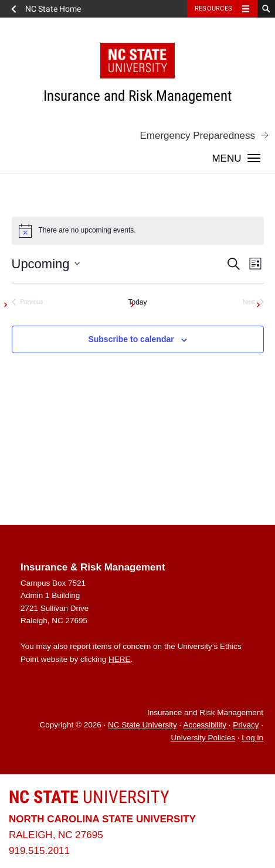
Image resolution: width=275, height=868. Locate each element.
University (89, 797)
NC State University (142, 725)
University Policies (203, 738)
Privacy (246, 725)
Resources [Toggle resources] (213, 8)
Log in (252, 738)
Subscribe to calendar (131, 339)
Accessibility (205, 725)
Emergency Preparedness (197, 136)
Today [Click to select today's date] (137, 302)
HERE (120, 659)
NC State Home (53, 9)
